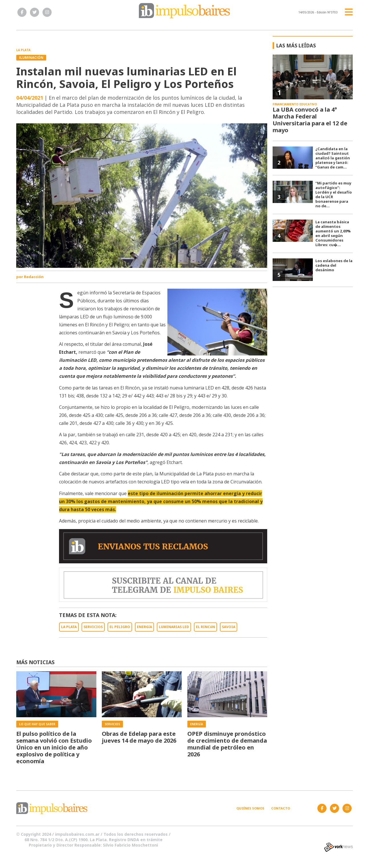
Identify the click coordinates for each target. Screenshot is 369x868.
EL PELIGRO (120, 627)
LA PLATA (69, 627)
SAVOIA (229, 627)
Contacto (281, 808)
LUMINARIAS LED (174, 627)
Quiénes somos (250, 808)
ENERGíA (144, 627)
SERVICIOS (93, 627)
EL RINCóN (205, 627)
